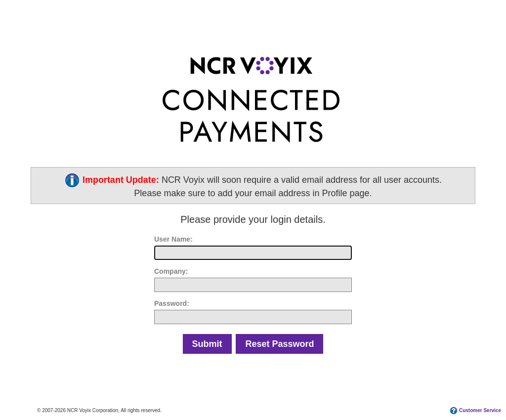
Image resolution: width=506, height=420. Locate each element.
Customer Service (480, 410)
